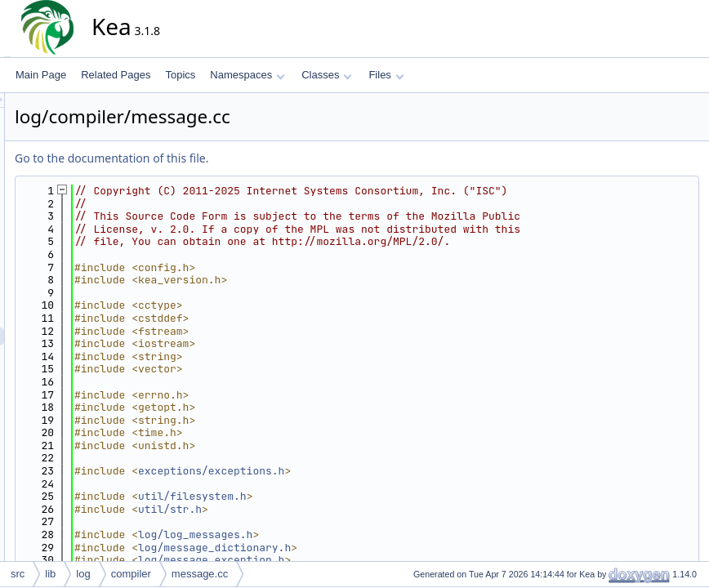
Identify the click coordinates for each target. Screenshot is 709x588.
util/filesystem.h (339, 496)
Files (386, 75)
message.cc (200, 574)
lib (50, 574)
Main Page (41, 75)
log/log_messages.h (342, 535)
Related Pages (116, 75)
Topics (180, 75)
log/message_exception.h (358, 560)
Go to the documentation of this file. (259, 158)
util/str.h (317, 509)
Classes (327, 75)
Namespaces (247, 75)
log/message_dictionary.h (361, 548)
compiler (131, 574)
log (83, 574)
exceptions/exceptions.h (358, 471)
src (18, 574)
